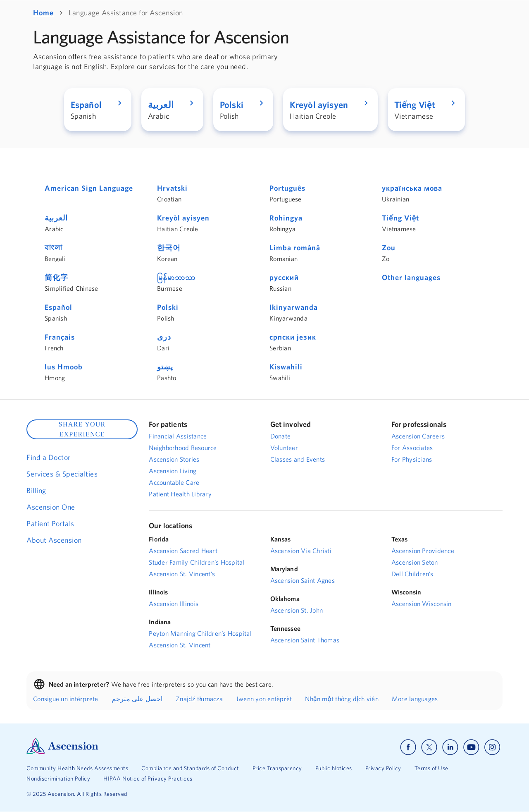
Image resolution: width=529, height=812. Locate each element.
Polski (168, 307)
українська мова (412, 188)
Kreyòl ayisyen (183, 218)
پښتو (165, 367)
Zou (389, 248)
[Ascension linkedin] (450, 747)
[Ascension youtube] (471, 747)
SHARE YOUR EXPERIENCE (82, 429)
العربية (56, 218)
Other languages (411, 277)
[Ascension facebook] (408, 747)
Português (287, 188)
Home (43, 13)
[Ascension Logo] (62, 752)
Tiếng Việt (400, 218)
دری (164, 337)
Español (58, 307)
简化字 (56, 277)
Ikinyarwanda (294, 307)
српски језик (293, 337)
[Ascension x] (429, 747)
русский (284, 277)
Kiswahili (286, 367)
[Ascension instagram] (492, 747)
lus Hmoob (64, 367)
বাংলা (54, 248)
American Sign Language (89, 188)
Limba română (295, 248)
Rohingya (286, 218)
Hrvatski (172, 188)
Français (60, 337)
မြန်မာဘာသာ (176, 277)
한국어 (169, 248)
